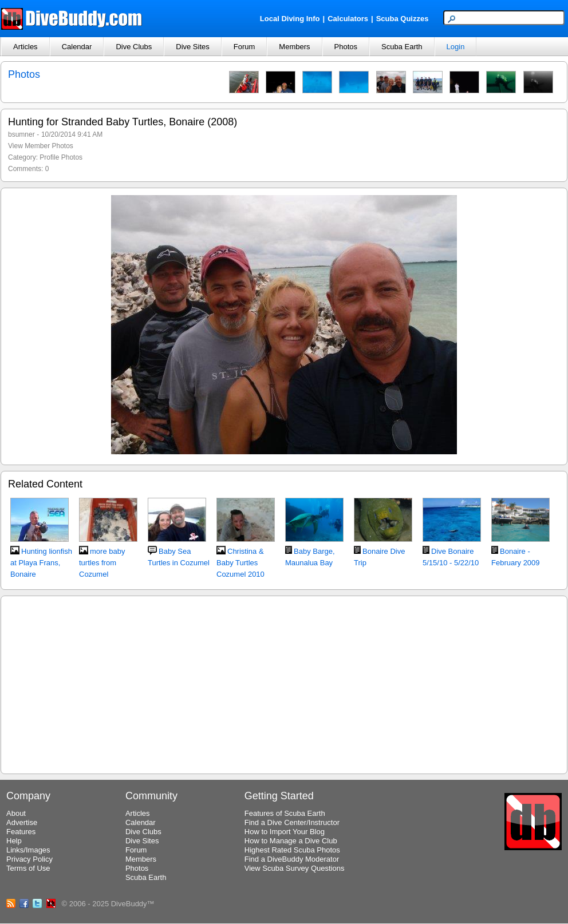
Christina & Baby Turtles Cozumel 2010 (240, 563)
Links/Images (28, 850)
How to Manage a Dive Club (291, 841)
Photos (346, 47)
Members (294, 47)
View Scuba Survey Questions (295, 868)
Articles (25, 47)
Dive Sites (193, 47)
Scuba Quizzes (403, 19)
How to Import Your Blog (285, 832)
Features (21, 832)
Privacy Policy (29, 859)
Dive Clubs (134, 47)
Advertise (22, 822)
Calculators (348, 19)
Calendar (77, 47)
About (16, 813)
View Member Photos (41, 146)
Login (456, 47)
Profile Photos (61, 157)
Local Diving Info (290, 19)
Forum (244, 47)
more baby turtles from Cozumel (102, 563)
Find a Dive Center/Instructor (292, 822)
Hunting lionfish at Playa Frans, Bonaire (41, 563)
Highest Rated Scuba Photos (292, 850)
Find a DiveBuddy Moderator (292, 859)
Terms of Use (28, 868)
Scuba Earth (402, 47)
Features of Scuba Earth (285, 813)
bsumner (21, 134)
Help (14, 841)
